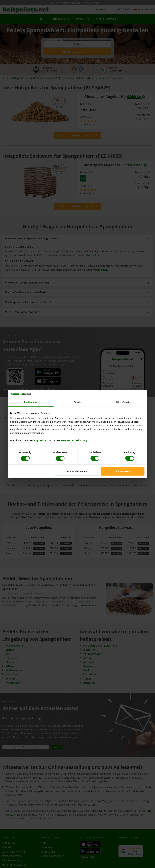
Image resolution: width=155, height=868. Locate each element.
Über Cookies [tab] (124, 402)
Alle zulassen (123, 471)
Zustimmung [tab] (31, 402)
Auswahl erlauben (77, 471)
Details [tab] (77, 402)
